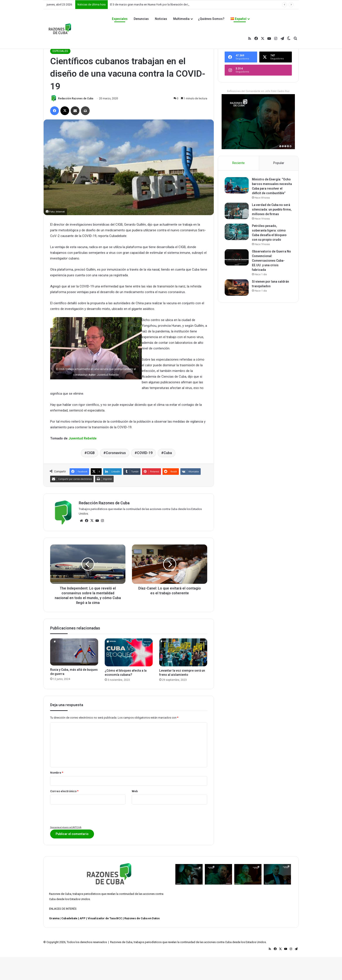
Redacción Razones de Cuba (76, 121)
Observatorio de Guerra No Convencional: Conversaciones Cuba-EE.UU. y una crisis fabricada (271, 283)
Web (135, 814)
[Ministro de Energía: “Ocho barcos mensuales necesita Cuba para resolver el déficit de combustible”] (237, 208)
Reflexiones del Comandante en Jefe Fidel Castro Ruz (258, 114)
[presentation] (83, 838)
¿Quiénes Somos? (211, 19)
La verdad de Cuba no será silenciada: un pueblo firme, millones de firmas (272, 232)
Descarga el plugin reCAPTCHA (66, 850)
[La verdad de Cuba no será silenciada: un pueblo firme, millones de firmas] (237, 234)
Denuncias (141, 19)
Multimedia (181, 19)
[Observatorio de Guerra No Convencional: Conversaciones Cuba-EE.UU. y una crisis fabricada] (237, 280)
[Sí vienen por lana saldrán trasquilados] (237, 310)
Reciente (239, 186)
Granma (54, 941)
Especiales (120, 19)
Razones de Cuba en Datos (142, 941)
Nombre (57, 796)
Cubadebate (69, 941)
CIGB (91, 476)
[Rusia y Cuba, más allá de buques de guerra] (74, 675)
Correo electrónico (64, 814)
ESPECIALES (70, 65)
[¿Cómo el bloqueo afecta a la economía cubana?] (129, 675)
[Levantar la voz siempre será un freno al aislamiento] (183, 675)
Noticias (161, 19)
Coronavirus (116, 476)
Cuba (168, 476)
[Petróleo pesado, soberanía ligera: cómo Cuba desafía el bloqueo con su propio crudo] (237, 255)
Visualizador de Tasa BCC (105, 941)
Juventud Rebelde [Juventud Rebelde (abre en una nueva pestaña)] (83, 461)
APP (83, 941)
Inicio (55, 65)
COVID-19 (145, 476)
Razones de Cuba (60, 917)
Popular (279, 186)
